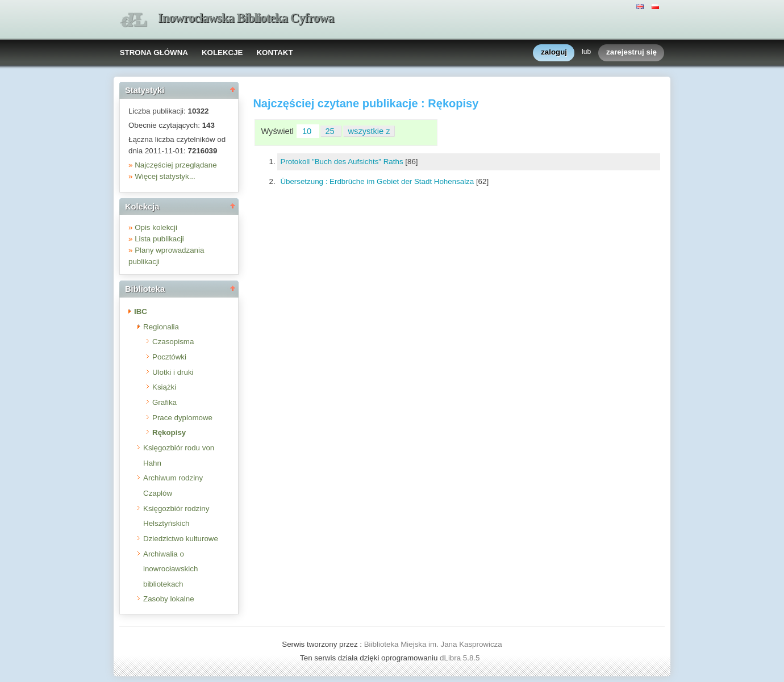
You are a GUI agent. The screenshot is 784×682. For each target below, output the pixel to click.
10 (308, 131)
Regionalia (161, 327)
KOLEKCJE (222, 53)
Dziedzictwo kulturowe (181, 539)
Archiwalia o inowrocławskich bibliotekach (170, 569)
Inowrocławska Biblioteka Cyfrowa (246, 18)
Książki (164, 387)
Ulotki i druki (173, 372)
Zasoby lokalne (169, 599)
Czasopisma (173, 342)
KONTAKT (274, 53)
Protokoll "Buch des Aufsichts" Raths (343, 162)
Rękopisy (169, 432)
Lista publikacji (159, 239)
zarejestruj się (631, 53)
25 (331, 131)
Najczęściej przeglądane (176, 165)
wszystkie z (369, 131)
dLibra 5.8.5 (461, 658)
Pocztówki (169, 357)
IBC (141, 311)
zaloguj (554, 53)
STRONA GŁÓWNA (154, 53)
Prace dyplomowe (182, 418)
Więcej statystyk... (165, 176)
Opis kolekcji (156, 227)
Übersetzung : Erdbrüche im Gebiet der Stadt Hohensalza (378, 181)
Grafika (164, 402)
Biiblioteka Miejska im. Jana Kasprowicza (433, 644)
